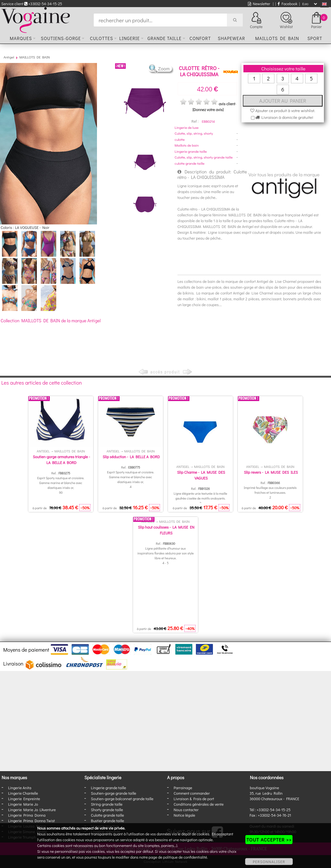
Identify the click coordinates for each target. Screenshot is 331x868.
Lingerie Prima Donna (27, 815)
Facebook (288, 4)
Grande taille (164, 38)
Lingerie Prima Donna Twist (31, 821)
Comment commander (192, 793)
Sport (315, 38)
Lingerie (130, 38)
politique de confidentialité (185, 857)
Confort (200, 38)
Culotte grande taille (107, 815)
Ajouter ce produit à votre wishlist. (283, 110)
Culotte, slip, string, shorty (194, 133)
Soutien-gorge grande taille (113, 793)
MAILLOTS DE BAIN (35, 57)
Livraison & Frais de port (194, 799)
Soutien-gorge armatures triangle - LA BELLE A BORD (61, 460)
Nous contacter (186, 810)
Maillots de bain (277, 38)
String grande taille (107, 804)
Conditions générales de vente (198, 804)
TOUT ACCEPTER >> (269, 840)
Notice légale (184, 815)
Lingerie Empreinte (24, 799)
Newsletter (259, 4)
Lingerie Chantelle (23, 793)
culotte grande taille (189, 163)
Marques (21, 38)
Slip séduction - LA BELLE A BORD (131, 457)
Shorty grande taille (107, 810)
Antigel (9, 57)
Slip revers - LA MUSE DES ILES (271, 472)
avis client (227, 104)
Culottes (101, 38)
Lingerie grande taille (191, 151)
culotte (180, 139)
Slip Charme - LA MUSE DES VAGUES (201, 475)
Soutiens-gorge (61, 38)
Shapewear (232, 38)
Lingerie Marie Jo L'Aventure (32, 810)
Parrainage (183, 788)
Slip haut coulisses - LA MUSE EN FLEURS (166, 530)
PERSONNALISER (269, 862)
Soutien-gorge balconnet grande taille (122, 799)
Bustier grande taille (107, 821)
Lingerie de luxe (187, 127)
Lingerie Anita (20, 788)
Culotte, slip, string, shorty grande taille (204, 157)
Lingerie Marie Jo (23, 804)
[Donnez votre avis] (208, 109)
